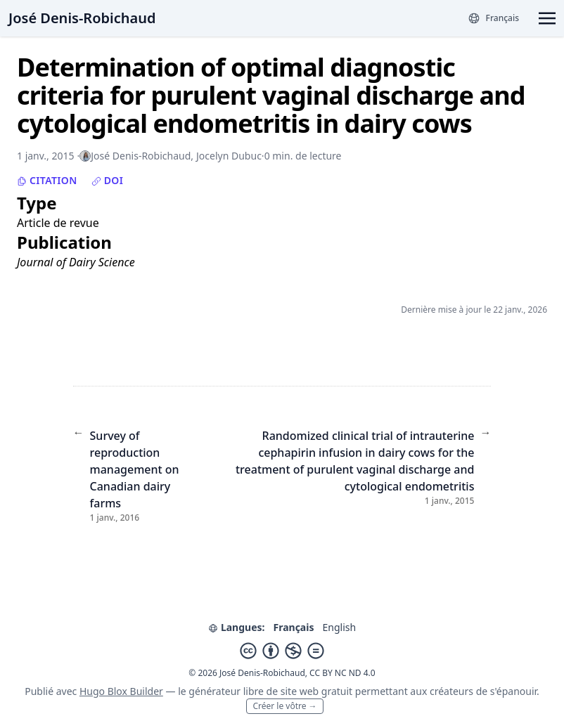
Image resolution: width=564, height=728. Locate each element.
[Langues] (493, 18)
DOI (108, 180)
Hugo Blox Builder (121, 691)
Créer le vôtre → (284, 706)
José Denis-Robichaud (82, 18)
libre (254, 691)
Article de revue (58, 223)
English (339, 627)
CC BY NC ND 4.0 (342, 673)
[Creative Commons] (282, 651)
